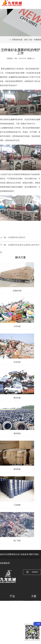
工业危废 (34, 618)
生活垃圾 (34, 607)
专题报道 (38, 40)
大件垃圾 (34, 604)
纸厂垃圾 (34, 621)
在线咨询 (32, 572)
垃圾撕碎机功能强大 (17, 237)
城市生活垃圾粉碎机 (17, 601)
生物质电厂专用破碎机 (17, 607)
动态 (31, 40)
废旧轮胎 (34, 613)
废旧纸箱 (34, 616)
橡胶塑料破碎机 (15, 613)
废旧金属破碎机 (15, 604)
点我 (38, 624)
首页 (26, 40)
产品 (12, 596)
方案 (34, 596)
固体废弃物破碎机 (16, 610)
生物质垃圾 (35, 601)
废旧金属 (34, 610)
